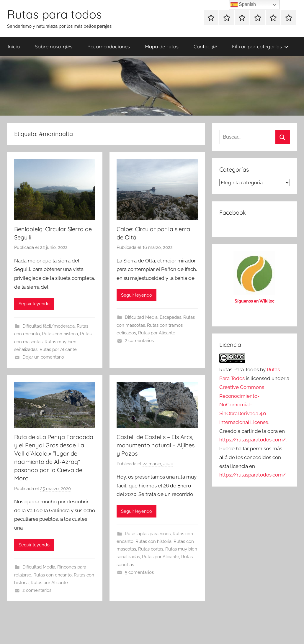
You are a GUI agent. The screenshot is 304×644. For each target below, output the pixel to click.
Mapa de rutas (162, 46)
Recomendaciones (109, 46)
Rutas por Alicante (58, 349)
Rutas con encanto (53, 575)
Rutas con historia (60, 334)
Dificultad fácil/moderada (49, 326)
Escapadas (170, 317)
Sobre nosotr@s (54, 46)
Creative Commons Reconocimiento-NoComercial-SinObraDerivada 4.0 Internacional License (244, 405)
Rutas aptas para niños (148, 534)
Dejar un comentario (43, 357)
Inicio (14, 46)
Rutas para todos (54, 14)
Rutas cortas (151, 549)
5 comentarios (139, 572)
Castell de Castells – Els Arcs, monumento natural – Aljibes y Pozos (156, 445)
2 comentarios (139, 341)
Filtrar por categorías (260, 46)
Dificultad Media (141, 317)
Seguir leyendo (34, 304)
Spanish (243, 5)
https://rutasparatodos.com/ (252, 440)
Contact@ (205, 46)
